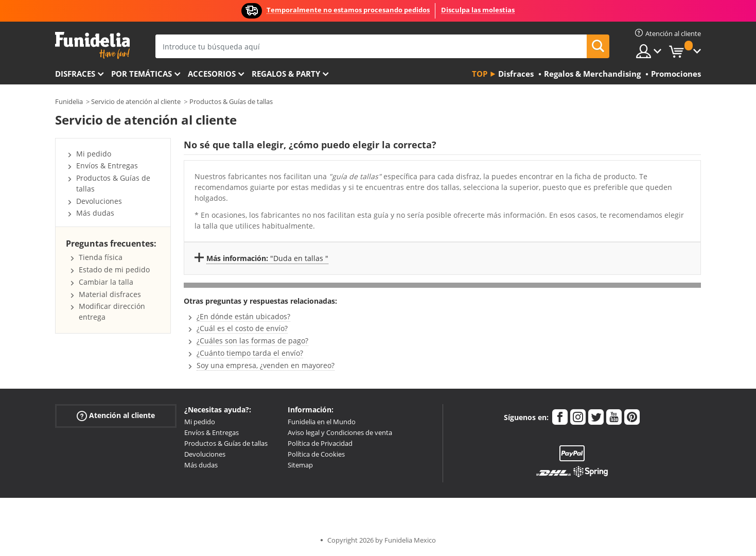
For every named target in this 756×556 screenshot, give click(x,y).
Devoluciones (99, 201)
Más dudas (95, 213)
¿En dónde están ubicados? (243, 316)
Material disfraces (110, 294)
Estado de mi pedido (114, 270)
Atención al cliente (116, 416)
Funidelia (69, 101)
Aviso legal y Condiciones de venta (340, 432)
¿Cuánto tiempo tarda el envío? (250, 353)
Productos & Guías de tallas (231, 101)
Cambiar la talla (106, 282)
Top (480, 74)
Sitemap (300, 465)
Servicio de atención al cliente (136, 101)
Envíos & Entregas (107, 166)
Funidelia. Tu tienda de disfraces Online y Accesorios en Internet (92, 46)
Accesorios (212, 74)
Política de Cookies (316, 454)
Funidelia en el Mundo (322, 422)
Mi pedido (94, 154)
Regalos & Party (286, 74)
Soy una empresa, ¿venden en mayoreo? (266, 365)
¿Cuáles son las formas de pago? (252, 341)
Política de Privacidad (320, 443)
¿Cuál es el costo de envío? (242, 328)
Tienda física (101, 257)
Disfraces (75, 74)
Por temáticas (142, 74)
